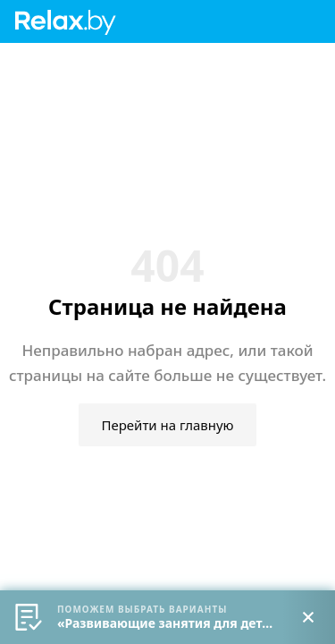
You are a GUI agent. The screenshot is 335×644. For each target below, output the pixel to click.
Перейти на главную (167, 425)
